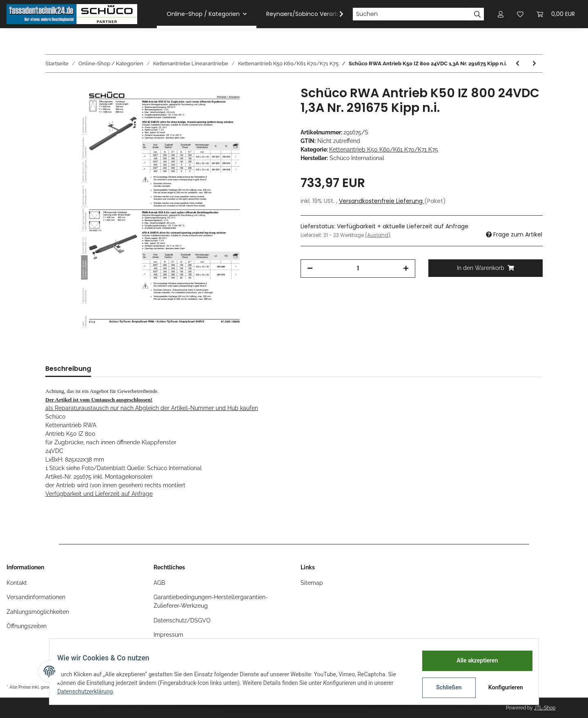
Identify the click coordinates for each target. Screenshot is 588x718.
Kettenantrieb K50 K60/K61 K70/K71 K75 (384, 149)
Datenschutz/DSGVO (182, 620)
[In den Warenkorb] (486, 268)
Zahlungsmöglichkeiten (38, 612)
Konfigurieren (501, 687)
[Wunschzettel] (520, 14)
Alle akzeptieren (472, 660)
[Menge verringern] (310, 269)
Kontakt (17, 583)
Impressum (168, 635)
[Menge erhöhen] (406, 269)
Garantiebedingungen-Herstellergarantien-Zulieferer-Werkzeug (211, 601)
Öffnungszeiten (27, 626)
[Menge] (358, 269)
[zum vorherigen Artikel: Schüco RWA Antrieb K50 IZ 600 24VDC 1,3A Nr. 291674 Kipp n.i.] (518, 64)
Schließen (444, 687)
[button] (501, 14)
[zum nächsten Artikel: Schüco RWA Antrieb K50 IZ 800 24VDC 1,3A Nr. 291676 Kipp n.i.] (534, 64)
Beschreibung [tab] (68, 369)
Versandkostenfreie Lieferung (382, 201)
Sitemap (312, 583)
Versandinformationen (36, 597)
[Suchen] (412, 14)
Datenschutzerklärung (90, 691)
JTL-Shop (545, 708)
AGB (159, 583)
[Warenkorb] (556, 14)
